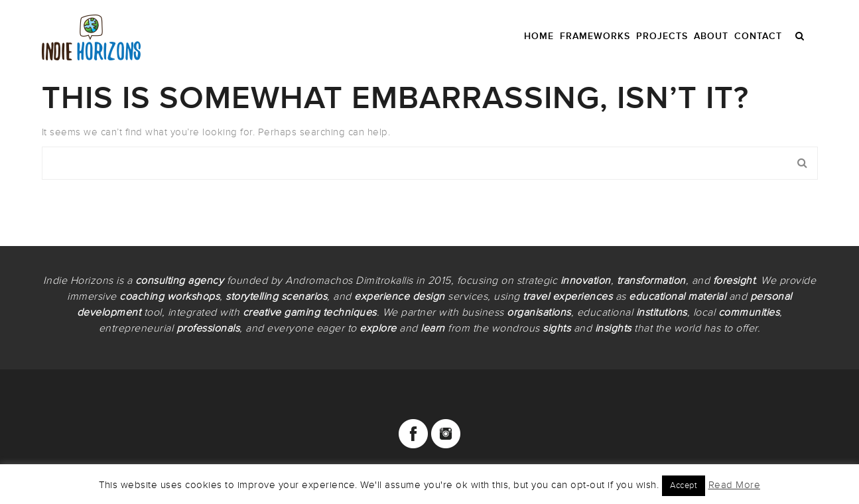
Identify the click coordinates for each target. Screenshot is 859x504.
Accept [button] (684, 485)
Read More (735, 485)
